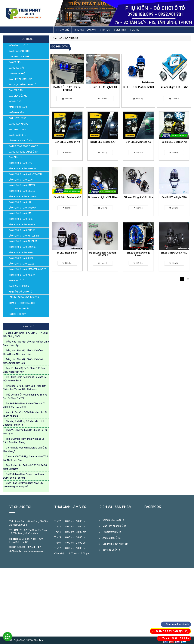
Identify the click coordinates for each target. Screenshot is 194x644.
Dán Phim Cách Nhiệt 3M (115, 544)
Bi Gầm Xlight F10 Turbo (174, 87)
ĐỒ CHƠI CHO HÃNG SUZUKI (22, 230)
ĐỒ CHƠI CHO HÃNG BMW (21, 253)
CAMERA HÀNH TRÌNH (19, 51)
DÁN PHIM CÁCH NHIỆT (20, 57)
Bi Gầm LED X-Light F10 (103, 87)
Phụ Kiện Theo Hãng (85, 30)
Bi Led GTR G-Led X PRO (174, 249)
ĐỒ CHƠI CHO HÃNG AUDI (21, 258)
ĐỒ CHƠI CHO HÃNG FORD (21, 219)
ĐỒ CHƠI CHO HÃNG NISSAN (22, 275)
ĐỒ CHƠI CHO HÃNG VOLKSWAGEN (25, 174)
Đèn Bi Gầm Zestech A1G (67, 193)
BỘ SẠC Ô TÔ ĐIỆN (18, 314)
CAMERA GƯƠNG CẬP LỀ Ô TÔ (23, 152)
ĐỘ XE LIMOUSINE (17, 129)
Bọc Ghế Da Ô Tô (111, 550)
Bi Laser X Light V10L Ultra (103, 193)
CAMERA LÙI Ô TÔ (18, 135)
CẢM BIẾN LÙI (15, 157)
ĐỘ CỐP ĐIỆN (15, 62)
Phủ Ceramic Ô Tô (112, 532)
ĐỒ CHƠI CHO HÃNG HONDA (22, 225)
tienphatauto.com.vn (33, 551)
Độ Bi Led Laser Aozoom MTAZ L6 (103, 249)
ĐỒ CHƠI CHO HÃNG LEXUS (22, 264)
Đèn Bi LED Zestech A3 (174, 138)
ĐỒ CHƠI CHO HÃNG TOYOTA (23, 208)
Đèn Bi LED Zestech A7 (103, 138)
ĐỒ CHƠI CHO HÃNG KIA (20, 202)
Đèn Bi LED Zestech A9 (67, 138)
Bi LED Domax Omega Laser (138, 249)
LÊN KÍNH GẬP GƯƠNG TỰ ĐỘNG (24, 297)
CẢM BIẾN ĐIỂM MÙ (18, 96)
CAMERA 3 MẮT (17, 68)
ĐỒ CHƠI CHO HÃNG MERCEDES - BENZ (27, 269)
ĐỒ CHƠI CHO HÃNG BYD (21, 163)
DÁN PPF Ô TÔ (16, 90)
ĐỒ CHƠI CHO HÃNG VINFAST (23, 169)
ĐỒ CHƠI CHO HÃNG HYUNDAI (23, 197)
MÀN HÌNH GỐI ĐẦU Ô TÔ (21, 292)
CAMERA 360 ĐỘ (17, 74)
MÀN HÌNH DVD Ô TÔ (19, 46)
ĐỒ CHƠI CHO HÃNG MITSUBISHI (24, 236)
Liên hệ (135, 30)
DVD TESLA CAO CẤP (19, 309)
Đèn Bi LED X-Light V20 (174, 193)
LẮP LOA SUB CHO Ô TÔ (20, 141)
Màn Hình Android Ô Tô (114, 526)
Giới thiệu (120, 30)
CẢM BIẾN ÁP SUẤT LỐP (20, 79)
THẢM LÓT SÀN (16, 113)
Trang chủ (62, 30)
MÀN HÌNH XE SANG (18, 107)
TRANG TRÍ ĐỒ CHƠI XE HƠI (22, 303)
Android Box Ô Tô (112, 538)
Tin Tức (105, 30)
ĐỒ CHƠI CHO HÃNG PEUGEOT (23, 241)
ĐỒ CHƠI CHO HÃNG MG (20, 213)
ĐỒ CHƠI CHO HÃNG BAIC (21, 180)
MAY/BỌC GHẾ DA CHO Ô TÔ (23, 85)
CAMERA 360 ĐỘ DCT (19, 124)
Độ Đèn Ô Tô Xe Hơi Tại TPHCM (67, 89)
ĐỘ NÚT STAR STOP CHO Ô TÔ (24, 146)
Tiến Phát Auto (18, 521)
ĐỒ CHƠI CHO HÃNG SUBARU (23, 247)
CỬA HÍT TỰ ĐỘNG (18, 118)
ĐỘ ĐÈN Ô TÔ (15, 101)
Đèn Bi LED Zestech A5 (138, 138)
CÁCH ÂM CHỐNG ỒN (19, 286)
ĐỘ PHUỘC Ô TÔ (17, 281)
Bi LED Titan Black (67, 249)
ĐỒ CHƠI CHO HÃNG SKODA (22, 191)
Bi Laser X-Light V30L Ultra (138, 193)
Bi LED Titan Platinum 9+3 (138, 87)
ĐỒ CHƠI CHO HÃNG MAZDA (22, 185)
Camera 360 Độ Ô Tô (113, 520)
